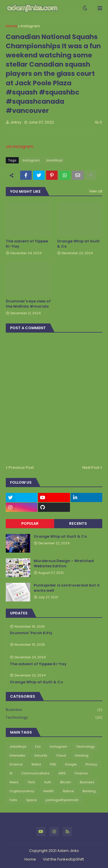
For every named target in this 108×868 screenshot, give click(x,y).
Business (54, 710)
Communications (35, 773)
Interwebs (17, 755)
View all (96, 191)
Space (31, 800)
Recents (78, 523)
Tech (31, 782)
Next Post (91, 467)
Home (12, 26)
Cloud (61, 755)
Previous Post (21, 467)
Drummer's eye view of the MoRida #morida (28, 304)
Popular (30, 523)
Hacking (82, 755)
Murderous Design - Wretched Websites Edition (64, 564)
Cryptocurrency (22, 791)
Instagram (30, 26)
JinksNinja (54, 160)
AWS (62, 773)
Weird (36, 764)
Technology (54, 717)
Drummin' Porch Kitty (31, 633)
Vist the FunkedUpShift (63, 859)
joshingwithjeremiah (62, 800)
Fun (38, 747)
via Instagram (20, 146)
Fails (13, 800)
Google (71, 764)
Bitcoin (66, 782)
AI (11, 773)
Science (16, 764)
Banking (89, 791)
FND (53, 764)
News (14, 782)
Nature (68, 791)
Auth (48, 782)
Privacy (91, 764)
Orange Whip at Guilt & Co (78, 244)
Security (41, 755)
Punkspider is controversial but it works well (67, 588)
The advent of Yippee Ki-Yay (27, 244)
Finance (81, 773)
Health (49, 791)
